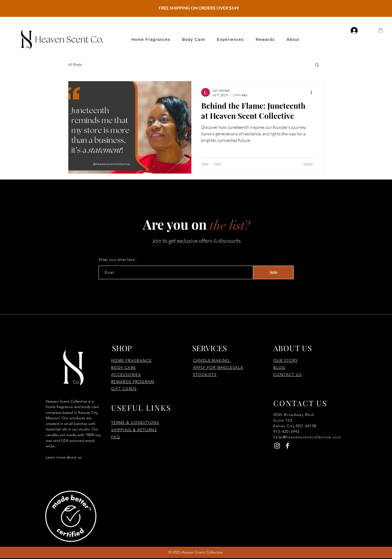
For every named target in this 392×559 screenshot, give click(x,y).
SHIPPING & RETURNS (134, 430)
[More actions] (313, 92)
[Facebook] (287, 446)
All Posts (75, 64)
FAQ (116, 437)
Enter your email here (117, 260)
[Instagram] (277, 446)
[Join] (273, 272)
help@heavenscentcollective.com (307, 437)
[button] (151, 39)
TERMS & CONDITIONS (135, 423)
